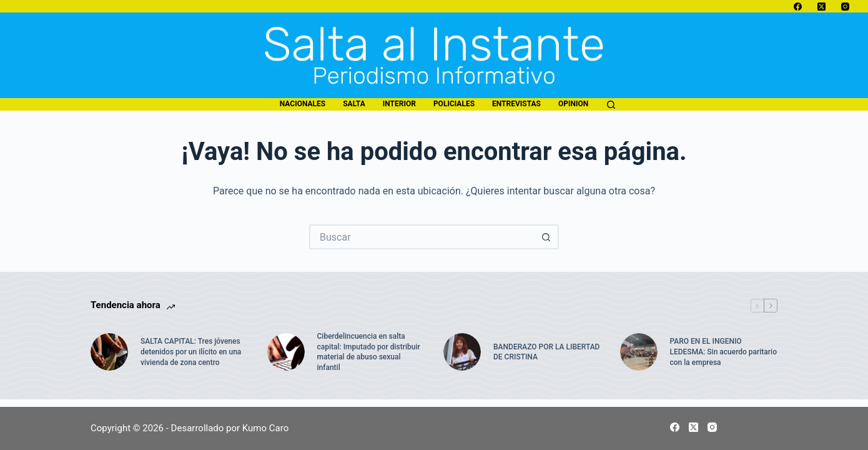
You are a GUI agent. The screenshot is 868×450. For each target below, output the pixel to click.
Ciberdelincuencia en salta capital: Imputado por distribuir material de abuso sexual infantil (369, 352)
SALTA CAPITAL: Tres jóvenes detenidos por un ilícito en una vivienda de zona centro (191, 352)
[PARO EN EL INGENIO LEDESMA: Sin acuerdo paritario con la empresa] (639, 352)
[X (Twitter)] (821, 7)
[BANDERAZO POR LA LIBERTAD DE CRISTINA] (462, 352)
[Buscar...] (422, 237)
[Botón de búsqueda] (546, 237)
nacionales (303, 104)
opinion (573, 104)
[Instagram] (845, 7)
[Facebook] (798, 7)
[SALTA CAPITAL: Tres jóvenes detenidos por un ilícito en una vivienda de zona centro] (109, 352)
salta (354, 104)
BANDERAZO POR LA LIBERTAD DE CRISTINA (546, 352)
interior (399, 104)
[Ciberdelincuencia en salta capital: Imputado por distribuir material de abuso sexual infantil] (286, 352)
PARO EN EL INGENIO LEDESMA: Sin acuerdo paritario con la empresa (723, 352)
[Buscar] (611, 105)
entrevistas (516, 104)
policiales (454, 104)
